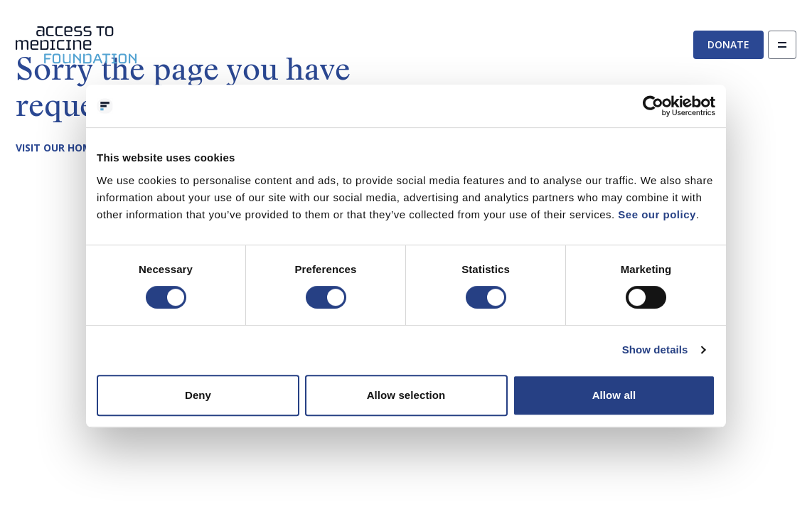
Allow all (614, 395)
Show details (655, 350)
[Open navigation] (782, 45)
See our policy (657, 214)
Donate (728, 44)
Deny (198, 395)
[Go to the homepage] (76, 45)
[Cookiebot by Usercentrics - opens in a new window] (653, 106)
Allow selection (406, 395)
